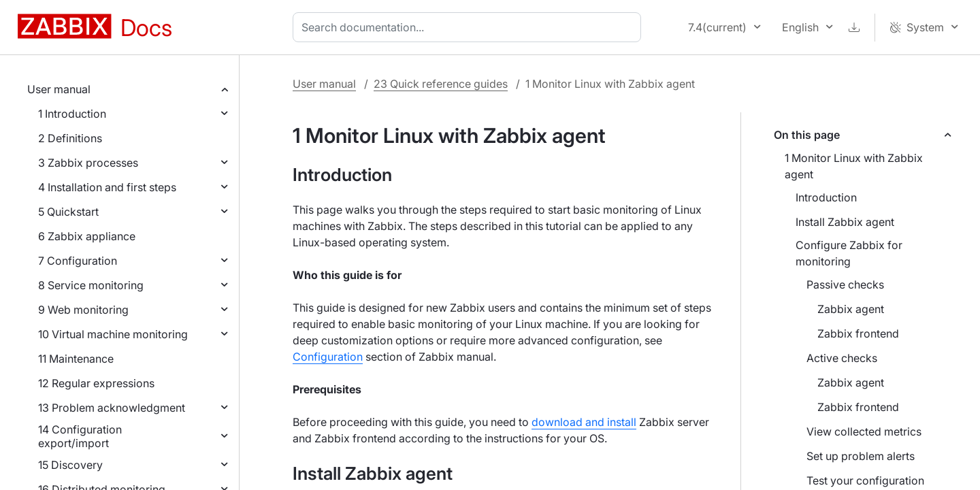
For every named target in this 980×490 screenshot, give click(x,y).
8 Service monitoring (91, 285)
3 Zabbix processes (88, 163)
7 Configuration (78, 261)
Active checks (842, 358)
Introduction (826, 197)
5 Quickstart (68, 212)
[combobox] (470, 27)
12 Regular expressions (96, 383)
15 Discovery (70, 465)
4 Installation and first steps (107, 187)
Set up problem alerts (861, 456)
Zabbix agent (851, 309)
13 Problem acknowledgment (112, 408)
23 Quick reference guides (441, 84)
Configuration (328, 357)
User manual (59, 89)
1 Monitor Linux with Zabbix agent (854, 166)
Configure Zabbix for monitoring (849, 253)
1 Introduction (72, 114)
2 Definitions (70, 138)
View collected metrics (864, 431)
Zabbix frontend (858, 333)
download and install (584, 422)
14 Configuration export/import (80, 436)
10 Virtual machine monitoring (113, 334)
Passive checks (845, 284)
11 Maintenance (76, 359)
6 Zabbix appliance (87, 236)
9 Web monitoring (83, 310)
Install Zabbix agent (845, 222)
